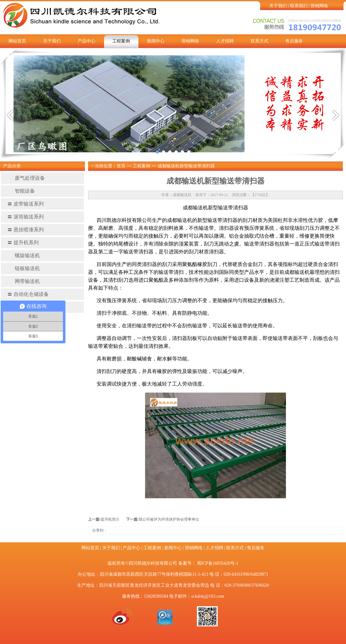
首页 (121, 166)
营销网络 (319, 6)
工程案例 (121, 41)
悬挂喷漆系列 (25, 230)
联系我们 (299, 6)
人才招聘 (225, 41)
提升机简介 (110, 519)
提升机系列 (23, 243)
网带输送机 (24, 281)
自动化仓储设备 (28, 294)
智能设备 (21, 191)
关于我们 (278, 6)
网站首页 (17, 41)
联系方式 (259, 41)
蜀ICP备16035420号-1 (218, 563)
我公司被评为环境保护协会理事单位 (169, 519)
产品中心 (87, 41)
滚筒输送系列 (25, 217)
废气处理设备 (26, 178)
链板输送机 (24, 268)
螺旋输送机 (24, 255)
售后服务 (294, 41)
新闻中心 (156, 41)
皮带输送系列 (25, 204)
